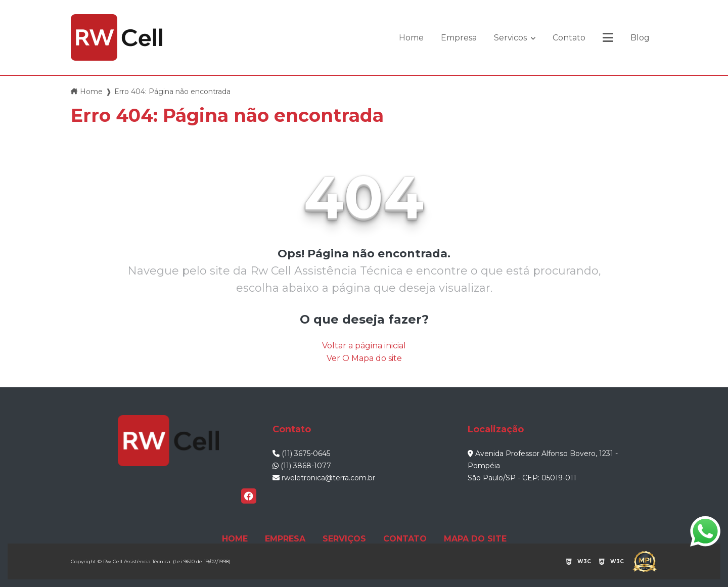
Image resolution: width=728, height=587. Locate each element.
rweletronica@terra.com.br (324, 478)
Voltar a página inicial (364, 346)
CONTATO (405, 539)
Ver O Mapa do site (364, 358)
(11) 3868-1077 (302, 466)
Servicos (511, 38)
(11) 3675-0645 (301, 454)
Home (411, 38)
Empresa (459, 38)
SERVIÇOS (344, 539)
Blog (640, 38)
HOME (235, 539)
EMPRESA (285, 539)
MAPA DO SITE (475, 539)
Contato (569, 38)
